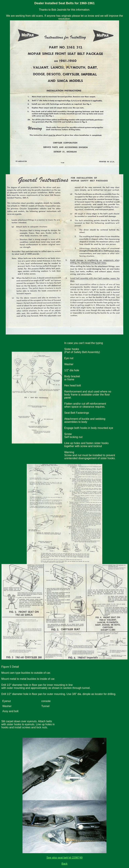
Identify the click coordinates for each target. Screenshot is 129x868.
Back (64, 864)
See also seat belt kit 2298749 (64, 858)
